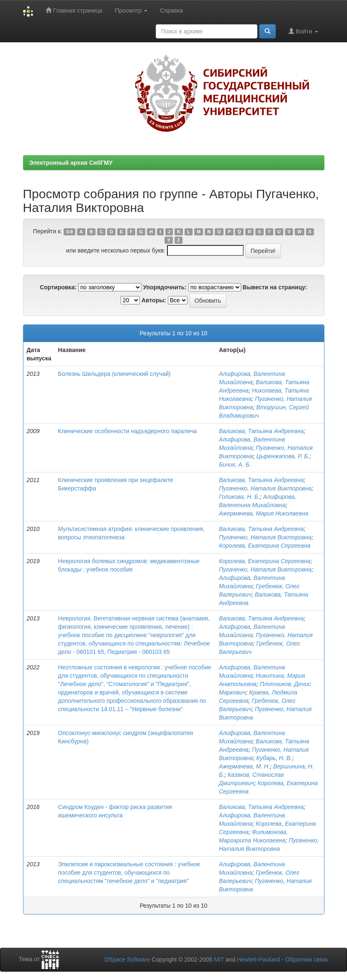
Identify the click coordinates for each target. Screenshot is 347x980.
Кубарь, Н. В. (274, 758)
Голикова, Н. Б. (239, 497)
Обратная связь (307, 960)
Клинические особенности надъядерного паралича (128, 431)
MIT (219, 960)
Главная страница (74, 10)
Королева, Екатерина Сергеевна (265, 546)
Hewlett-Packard (258, 960)
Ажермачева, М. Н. (244, 766)
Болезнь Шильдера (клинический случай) (114, 374)
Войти (303, 31)
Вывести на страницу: (275, 287)
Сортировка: (58, 287)
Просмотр (131, 10)
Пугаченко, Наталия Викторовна (265, 488)
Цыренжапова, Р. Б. (283, 456)
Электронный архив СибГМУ (71, 163)
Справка (171, 10)
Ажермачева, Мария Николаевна (263, 513)
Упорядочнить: (165, 287)
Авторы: (154, 300)
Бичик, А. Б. (235, 464)
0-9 (69, 232)
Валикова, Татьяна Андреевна (261, 431)
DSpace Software (127, 960)
